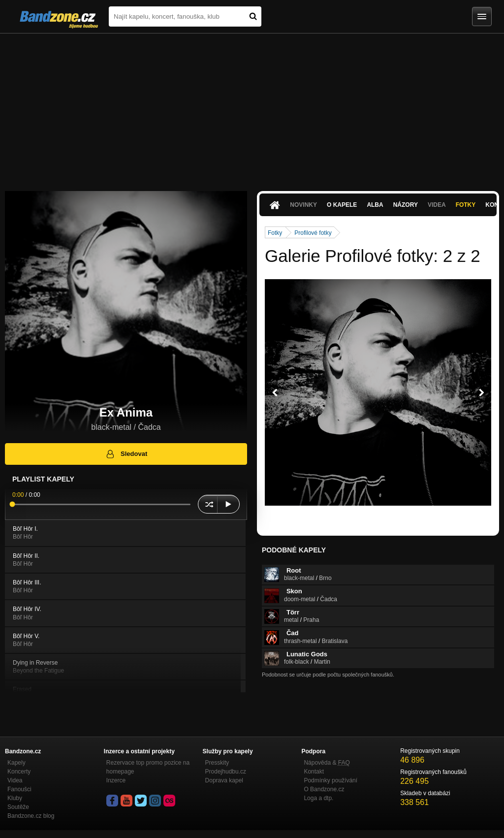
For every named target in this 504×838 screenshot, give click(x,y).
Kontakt (314, 772)
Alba (375, 205)
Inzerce (116, 780)
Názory (406, 205)
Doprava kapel (224, 780)
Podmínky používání (331, 780)
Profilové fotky (313, 233)
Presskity (217, 763)
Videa (437, 205)
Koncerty (19, 772)
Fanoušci (19, 789)
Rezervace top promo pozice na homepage (148, 767)
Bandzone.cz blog (31, 816)
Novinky (303, 205)
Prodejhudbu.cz (226, 772)
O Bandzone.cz (324, 789)
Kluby (15, 798)
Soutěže (18, 807)
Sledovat (126, 454)
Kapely (16, 763)
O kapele (342, 205)
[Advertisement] (252, 107)
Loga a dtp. (318, 798)
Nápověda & (327, 763)
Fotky (466, 205)
